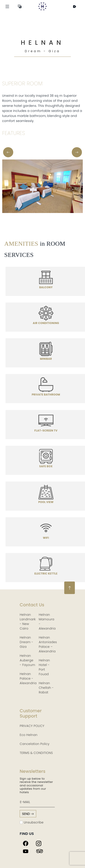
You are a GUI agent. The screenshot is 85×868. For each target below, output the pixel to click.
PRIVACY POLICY (32, 726)
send (28, 814)
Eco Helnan (29, 735)
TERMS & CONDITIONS (36, 753)
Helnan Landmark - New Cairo (28, 622)
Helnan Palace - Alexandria (28, 678)
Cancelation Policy (35, 744)
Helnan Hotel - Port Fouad (44, 667)
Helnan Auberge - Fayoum (27, 660)
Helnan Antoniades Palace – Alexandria (48, 644)
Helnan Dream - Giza (26, 642)
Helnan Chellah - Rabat (46, 688)
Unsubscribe (32, 822)
